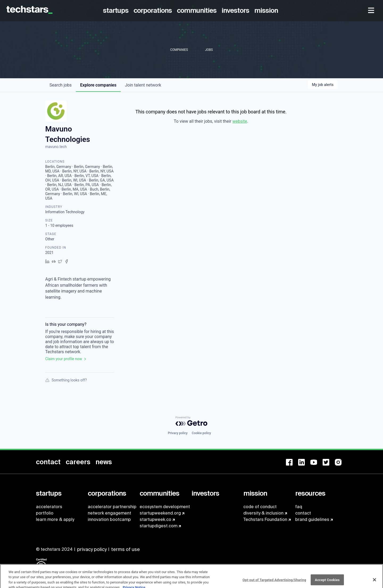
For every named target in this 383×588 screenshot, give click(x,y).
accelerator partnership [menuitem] (112, 507)
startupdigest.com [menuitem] (159, 526)
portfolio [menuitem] (45, 513)
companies (98, 85)
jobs (61, 85)
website (240, 121)
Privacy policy (178, 433)
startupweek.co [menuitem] (155, 519)
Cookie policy (201, 433)
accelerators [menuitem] (49, 507)
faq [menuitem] (299, 507)
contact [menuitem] (303, 513)
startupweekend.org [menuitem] (160, 513)
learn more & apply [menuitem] (55, 519)
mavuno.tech (56, 147)
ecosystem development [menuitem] (165, 507)
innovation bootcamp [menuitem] (109, 519)
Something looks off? (66, 380)
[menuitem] (117, 11)
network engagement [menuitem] (109, 513)
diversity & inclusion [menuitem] (263, 513)
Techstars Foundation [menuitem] (265, 519)
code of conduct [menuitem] (260, 507)
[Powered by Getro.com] (191, 421)
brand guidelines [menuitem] (312, 519)
